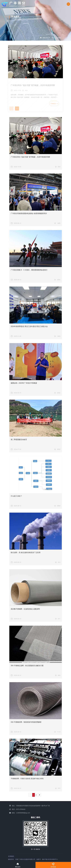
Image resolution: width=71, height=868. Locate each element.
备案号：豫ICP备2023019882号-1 (47, 859)
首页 (53, 38)
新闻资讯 (59, 38)
